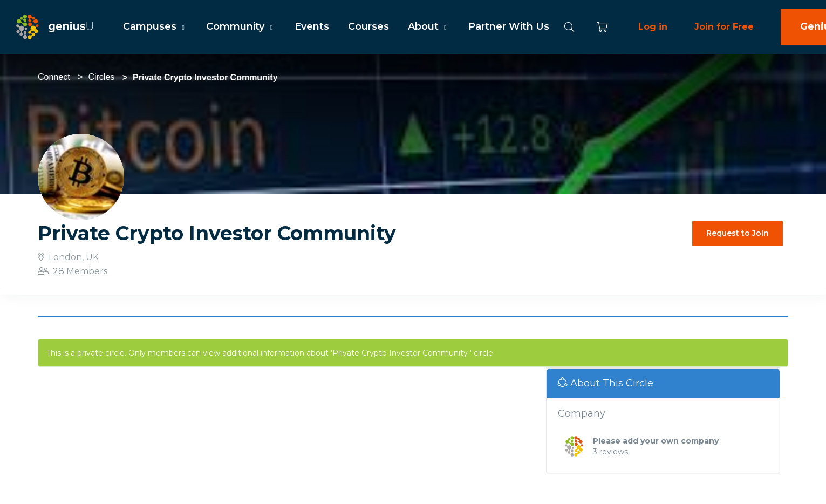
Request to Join (738, 233)
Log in (653, 27)
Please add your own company (656, 441)
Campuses (155, 26)
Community (241, 26)
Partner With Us (509, 26)
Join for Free (724, 27)
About (429, 26)
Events (312, 26)
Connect (54, 77)
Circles (101, 77)
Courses (368, 26)
